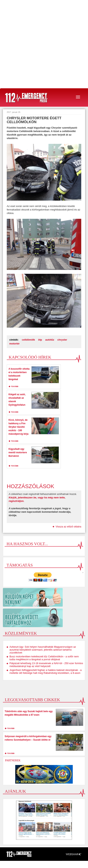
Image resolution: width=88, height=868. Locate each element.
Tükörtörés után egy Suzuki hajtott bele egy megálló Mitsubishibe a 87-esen (29, 713)
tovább (15, 386)
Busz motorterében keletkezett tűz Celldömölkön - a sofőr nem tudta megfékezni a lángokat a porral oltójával (44, 658)
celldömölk (28, 340)
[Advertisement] (44, 44)
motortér (14, 344)
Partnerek (13, 760)
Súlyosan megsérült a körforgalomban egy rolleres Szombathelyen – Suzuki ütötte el (28, 738)
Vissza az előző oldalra (68, 527)
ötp (40, 340)
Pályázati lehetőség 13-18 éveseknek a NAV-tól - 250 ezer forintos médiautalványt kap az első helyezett (46, 665)
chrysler (62, 340)
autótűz (50, 340)
